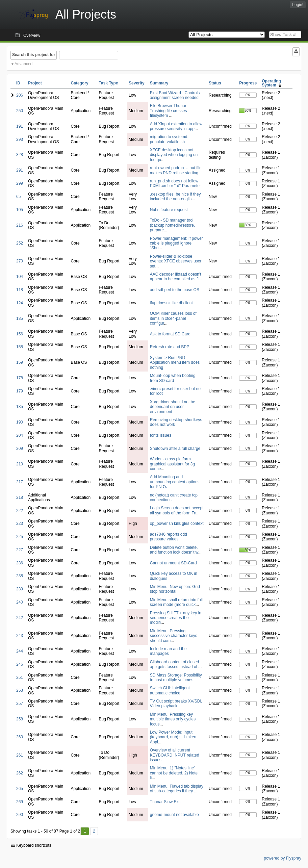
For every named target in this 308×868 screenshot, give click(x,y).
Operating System (271, 83)
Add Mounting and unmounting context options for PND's (175, 482)
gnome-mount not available (174, 815)
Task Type (109, 83)
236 (20, 563)
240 (20, 602)
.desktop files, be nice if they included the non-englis (175, 197)
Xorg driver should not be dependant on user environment (173, 407)
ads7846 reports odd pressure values (169, 537)
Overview (32, 35)
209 (20, 449)
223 (20, 524)
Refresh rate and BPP (170, 347)
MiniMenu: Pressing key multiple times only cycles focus (173, 719)
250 (20, 111)
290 (20, 815)
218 (20, 497)
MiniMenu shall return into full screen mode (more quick (176, 602)
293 (20, 139)
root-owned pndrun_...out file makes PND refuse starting (176, 170)
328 (20, 155)
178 (20, 378)
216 (20, 225)
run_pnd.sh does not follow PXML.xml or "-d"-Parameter (175, 183)
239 (20, 589)
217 (20, 482)
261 (20, 755)
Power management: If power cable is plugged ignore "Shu (176, 243)
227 (20, 550)
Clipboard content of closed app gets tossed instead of (174, 664)
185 (20, 407)
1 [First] (85, 831)
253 (20, 690)
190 (20, 422)
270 (20, 261)
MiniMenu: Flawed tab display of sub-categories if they (177, 789)
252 (20, 243)
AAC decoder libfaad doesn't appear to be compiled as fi (176, 277)
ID (18, 83)
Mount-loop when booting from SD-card (173, 378)
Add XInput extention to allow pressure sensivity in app (176, 126)
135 (20, 318)
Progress (248, 83)
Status (215, 83)
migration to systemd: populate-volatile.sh (169, 139)
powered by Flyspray (283, 858)
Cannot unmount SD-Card (173, 563)
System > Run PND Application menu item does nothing (175, 363)
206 (20, 95)
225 (20, 537)
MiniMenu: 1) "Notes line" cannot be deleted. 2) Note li (174, 773)
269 (20, 802)
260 (20, 737)
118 (20, 290)
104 (20, 277)
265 (20, 789)
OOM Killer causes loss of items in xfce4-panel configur (173, 318)
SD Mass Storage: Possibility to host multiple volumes (176, 678)
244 (20, 651)
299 (20, 183)
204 (20, 435)
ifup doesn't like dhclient (171, 303)
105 (20, 210)
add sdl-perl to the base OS (175, 290)
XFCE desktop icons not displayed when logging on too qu (174, 155)
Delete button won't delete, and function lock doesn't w (174, 550)
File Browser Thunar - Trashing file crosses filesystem (169, 111)
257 (20, 704)
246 (20, 664)
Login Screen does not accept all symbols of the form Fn (177, 510)
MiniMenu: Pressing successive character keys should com (174, 636)
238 (20, 576)
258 (20, 719)
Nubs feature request (169, 210)
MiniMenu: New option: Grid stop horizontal (175, 589)
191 (20, 126)
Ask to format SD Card (170, 334)
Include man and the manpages (168, 651)
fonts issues (161, 435)
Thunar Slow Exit (165, 802)
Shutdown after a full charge (175, 449)
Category (80, 83)
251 (20, 678)
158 (20, 347)
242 (20, 618)
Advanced (23, 64)
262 (20, 773)
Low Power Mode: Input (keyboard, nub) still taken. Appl (174, 737)
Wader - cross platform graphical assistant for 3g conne (172, 464)
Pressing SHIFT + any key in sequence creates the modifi (176, 618)
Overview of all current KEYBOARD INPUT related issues (175, 755)
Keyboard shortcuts (31, 845)
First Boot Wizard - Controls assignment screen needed (175, 95)
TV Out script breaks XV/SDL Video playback (176, 704)
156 (20, 334)
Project (35, 83)
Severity (137, 83)
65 (18, 197)
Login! (298, 5)
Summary (159, 83)
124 (20, 303)
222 (20, 511)
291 (20, 170)
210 (20, 464)
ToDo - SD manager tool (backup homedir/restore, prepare (172, 225)
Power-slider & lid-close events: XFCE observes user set (176, 261)
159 (20, 362)
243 (20, 636)
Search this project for (34, 55)
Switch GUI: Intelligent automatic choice (170, 690)
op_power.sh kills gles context (177, 524)
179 (20, 391)
